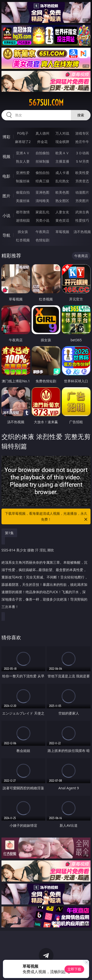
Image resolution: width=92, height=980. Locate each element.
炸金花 (42, 142)
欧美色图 (62, 192)
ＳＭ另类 (82, 161)
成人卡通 (62, 173)
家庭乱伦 (42, 212)
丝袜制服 (42, 161)
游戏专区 (82, 133)
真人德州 (42, 133)
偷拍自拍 (42, 173)
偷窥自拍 (23, 192)
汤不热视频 (82, 232)
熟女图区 (62, 201)
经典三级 (42, 181)
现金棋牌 (62, 142)
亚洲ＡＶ (23, 153)
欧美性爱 (82, 173)
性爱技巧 (82, 220)
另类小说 (42, 220)
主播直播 (62, 161)
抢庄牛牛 (82, 142)
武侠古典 (82, 212)
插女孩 (23, 232)
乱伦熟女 (62, 181)
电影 (6, 176)
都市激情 (23, 212)
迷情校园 (23, 220)
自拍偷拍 (42, 153)
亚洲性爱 (23, 173)
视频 (6, 156)
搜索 (81, 115)
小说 (6, 216)
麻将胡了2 (23, 142)
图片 (6, 196)
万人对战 (62, 133)
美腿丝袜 (23, 201)
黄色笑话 (62, 220)
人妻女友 (62, 212)
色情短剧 (42, 240)
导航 (6, 235)
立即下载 (74, 969)
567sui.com (46, 103)
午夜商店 (42, 232)
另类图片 (82, 201)
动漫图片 (82, 192)
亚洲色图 (42, 192)
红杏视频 (23, 240)
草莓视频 (62, 232)
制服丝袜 (23, 181)
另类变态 (82, 181)
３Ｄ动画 (82, 153)
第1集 (9, 533)
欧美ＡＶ (62, 153)
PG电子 (23, 133)
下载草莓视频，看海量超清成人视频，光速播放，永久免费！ (47, 517)
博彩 (6, 137)
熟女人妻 (23, 161)
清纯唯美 (42, 201)
